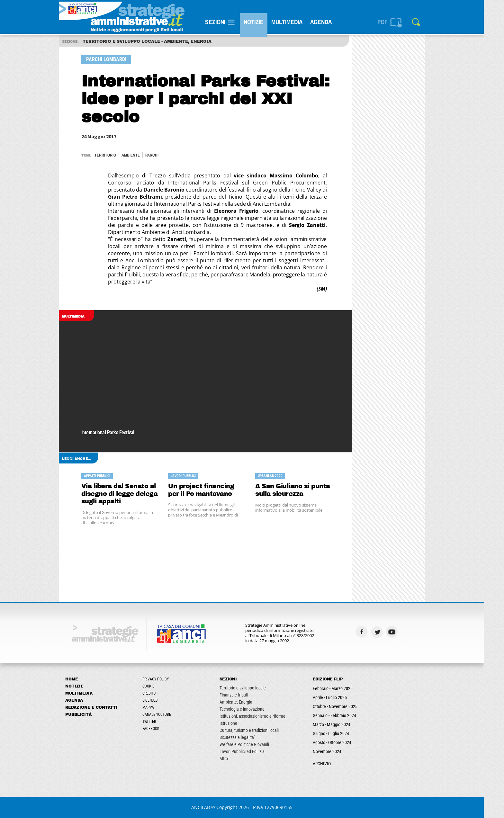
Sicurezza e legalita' (247, 737)
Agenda (331, 22)
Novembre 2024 (337, 751)
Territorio (115, 155)
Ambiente (141, 155)
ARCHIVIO (332, 764)
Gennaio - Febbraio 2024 (344, 715)
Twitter (159, 722)
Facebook (161, 729)
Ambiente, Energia (246, 702)
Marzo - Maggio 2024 (342, 724)
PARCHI (162, 155)
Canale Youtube (167, 715)
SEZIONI (225, 22)
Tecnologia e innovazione (252, 709)
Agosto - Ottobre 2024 (342, 742)
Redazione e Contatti (101, 707)
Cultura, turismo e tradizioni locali (259, 730)
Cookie (158, 686)
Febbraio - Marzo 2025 (343, 688)
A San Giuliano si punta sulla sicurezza (303, 490)
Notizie (264, 22)
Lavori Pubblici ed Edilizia (252, 751)
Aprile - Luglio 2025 (340, 697)
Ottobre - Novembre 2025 (345, 706)
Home (82, 679)
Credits (159, 693)
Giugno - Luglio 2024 (341, 733)
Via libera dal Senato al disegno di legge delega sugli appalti (130, 494)
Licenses (160, 700)
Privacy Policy (166, 679)
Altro (234, 759)
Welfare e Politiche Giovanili (254, 744)
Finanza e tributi (244, 695)
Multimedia (297, 22)
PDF (392, 22)
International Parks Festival (118, 433)
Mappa (158, 707)
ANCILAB (211, 807)
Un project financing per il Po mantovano (211, 490)
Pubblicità (88, 715)
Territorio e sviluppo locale (253, 688)
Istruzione (238, 723)
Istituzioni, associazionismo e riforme (262, 716)
